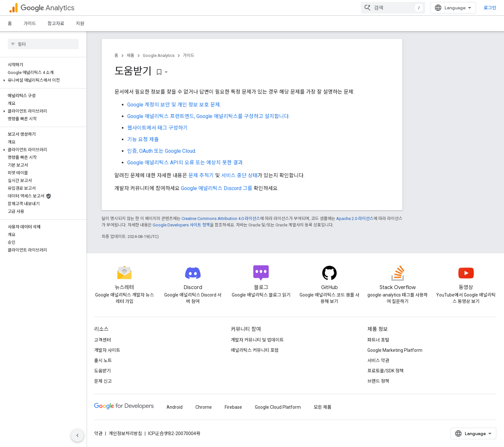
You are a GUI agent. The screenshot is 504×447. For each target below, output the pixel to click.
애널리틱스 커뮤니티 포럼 (255, 350)
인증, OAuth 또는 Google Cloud (161, 151)
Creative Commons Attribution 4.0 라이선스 (221, 219)
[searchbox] (43, 44)
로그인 (490, 8)
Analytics (47, 8)
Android (175, 407)
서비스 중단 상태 (239, 175)
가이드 (30, 23)
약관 (98, 433)
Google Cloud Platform (278, 407)
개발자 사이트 (107, 350)
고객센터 (103, 340)
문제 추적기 (201, 175)
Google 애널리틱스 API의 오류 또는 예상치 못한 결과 (185, 163)
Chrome (204, 407)
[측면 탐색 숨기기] (77, 435)
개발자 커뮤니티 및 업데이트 (257, 340)
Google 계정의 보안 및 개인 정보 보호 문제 (174, 105)
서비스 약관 (378, 360)
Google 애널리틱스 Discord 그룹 (217, 188)
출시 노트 (103, 360)
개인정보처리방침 (125, 433)
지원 (80, 23)
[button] (42, 80)
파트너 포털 (378, 340)
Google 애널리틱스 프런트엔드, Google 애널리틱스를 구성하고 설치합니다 (208, 116)
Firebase (233, 407)
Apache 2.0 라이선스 (355, 219)
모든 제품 (323, 407)
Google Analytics (159, 55)
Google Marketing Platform (395, 350)
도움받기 (103, 371)
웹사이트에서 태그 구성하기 (157, 128)
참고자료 (56, 23)
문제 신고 (103, 381)
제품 (130, 55)
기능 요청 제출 (143, 139)
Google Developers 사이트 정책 (181, 225)
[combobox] (393, 8)
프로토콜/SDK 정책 (386, 371)
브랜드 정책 (378, 381)
